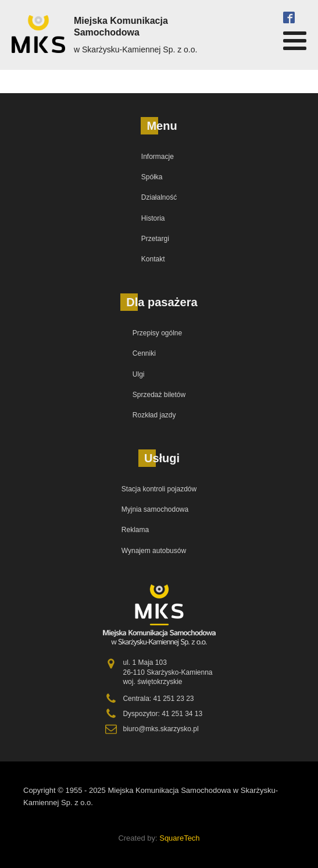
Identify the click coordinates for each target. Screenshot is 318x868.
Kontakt (153, 259)
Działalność (159, 197)
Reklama (135, 530)
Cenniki (144, 353)
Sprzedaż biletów (159, 395)
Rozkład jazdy (154, 415)
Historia (153, 218)
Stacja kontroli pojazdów (159, 489)
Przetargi (155, 239)
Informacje (158, 157)
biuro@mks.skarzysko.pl (160, 729)
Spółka (152, 177)
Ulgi (139, 374)
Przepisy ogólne (157, 333)
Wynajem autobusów (154, 551)
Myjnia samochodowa (155, 509)
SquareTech (179, 838)
